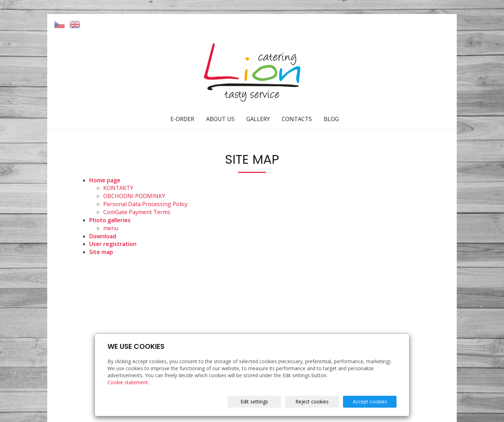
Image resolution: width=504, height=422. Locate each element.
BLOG (331, 119)
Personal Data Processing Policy (145, 204)
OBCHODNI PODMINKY (134, 196)
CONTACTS (297, 119)
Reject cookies (312, 402)
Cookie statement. (128, 382)
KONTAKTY (118, 188)
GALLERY (258, 119)
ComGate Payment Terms (137, 212)
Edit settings (254, 402)
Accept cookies (370, 402)
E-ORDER (182, 119)
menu (111, 228)
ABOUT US (220, 119)
